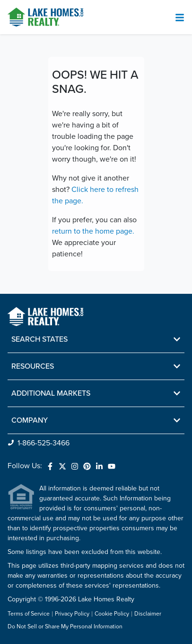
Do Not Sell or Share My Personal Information (65, 627)
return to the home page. (93, 231)
